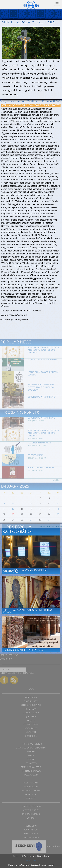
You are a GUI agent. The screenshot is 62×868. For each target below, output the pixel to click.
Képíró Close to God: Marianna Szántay (44, 380)
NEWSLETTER (31, 732)
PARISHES (31, 752)
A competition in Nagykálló (42, 366)
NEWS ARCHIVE (31, 728)
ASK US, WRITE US (31, 830)
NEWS (16, 655)
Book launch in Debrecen (41, 474)
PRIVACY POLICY (31, 834)
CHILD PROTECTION (31, 838)
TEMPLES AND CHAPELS (31, 767)
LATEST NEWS (31, 697)
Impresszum (31, 861)
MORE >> (57, 486)
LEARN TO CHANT (31, 783)
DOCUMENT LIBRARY (31, 791)
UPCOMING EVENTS (31, 713)
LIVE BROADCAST (31, 795)
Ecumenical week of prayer (42, 403)
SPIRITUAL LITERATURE (31, 814)
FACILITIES (31, 759)
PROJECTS (31, 721)
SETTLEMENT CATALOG (31, 771)
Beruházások (53, 846)
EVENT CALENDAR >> (51, 533)
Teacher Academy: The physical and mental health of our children (44, 356)
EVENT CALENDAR (31, 725)
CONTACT (31, 818)
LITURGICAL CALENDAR (31, 806)
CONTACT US (31, 826)
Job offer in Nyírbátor (39, 449)
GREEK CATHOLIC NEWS (31, 705)
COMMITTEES (31, 763)
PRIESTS (31, 756)
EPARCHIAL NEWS (31, 701)
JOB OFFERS (31, 717)
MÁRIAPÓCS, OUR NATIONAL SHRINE (31, 748)
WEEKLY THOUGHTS (31, 810)
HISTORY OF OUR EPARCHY (31, 744)
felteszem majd (35, 461)
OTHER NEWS (31, 709)
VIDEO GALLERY (31, 787)
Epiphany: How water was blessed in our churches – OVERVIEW (41, 393)
